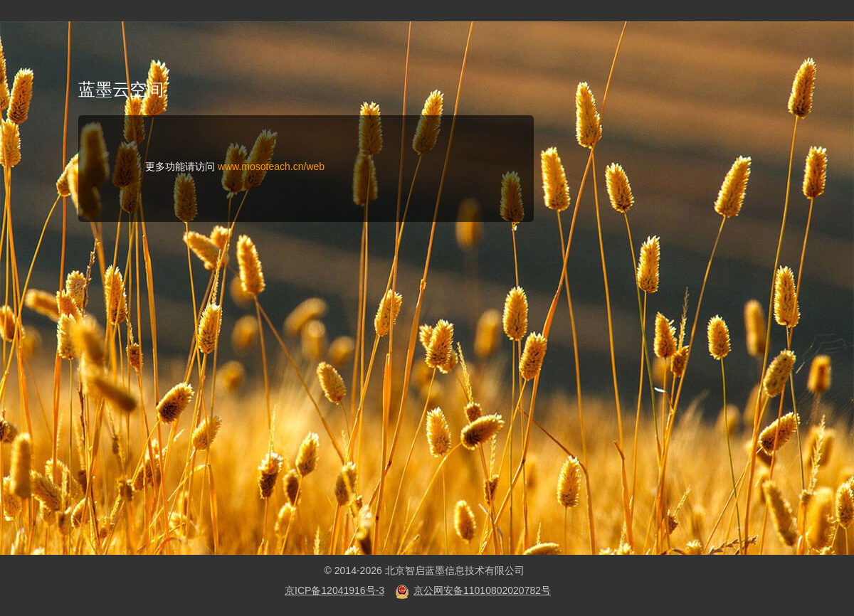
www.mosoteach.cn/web (271, 166)
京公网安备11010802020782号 (482, 590)
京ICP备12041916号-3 (334, 590)
